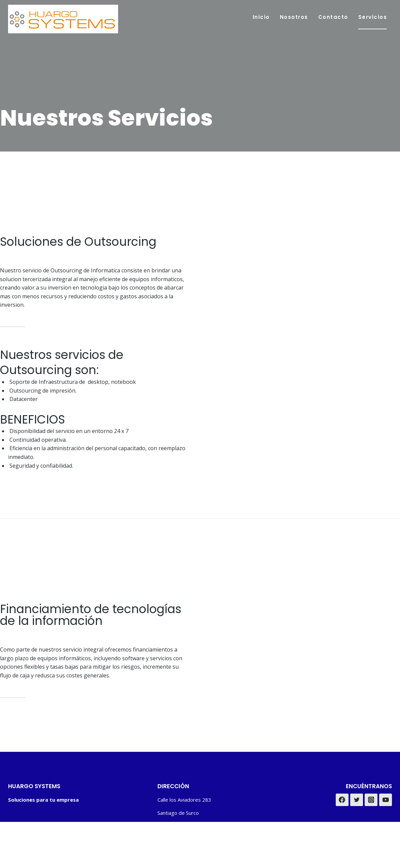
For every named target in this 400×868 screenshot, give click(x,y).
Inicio (261, 17)
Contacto (333, 17)
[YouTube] (386, 800)
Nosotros (294, 17)
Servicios (373, 17)
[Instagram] (371, 800)
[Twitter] (357, 800)
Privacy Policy (351, 840)
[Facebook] (342, 800)
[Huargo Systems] (63, 19)
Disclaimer (381, 840)
